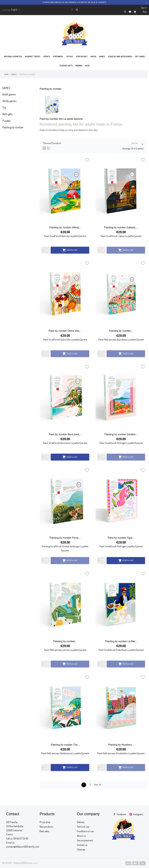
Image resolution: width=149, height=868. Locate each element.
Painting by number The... (65, 745)
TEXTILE (70, 56)
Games (6, 88)
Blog (145, 12)
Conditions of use (85, 831)
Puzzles (6, 121)
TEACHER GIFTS (66, 66)
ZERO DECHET (82, 56)
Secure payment (85, 840)
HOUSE (93, 56)
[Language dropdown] (16, 10)
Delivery (81, 822)
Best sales (44, 831)
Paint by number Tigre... (121, 538)
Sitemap (81, 849)
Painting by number (13, 127)
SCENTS (47, 56)
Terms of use (83, 827)
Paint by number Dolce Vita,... (65, 331)
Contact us (82, 845)
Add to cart (70, 250)
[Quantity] (45, 250)
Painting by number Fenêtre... (121, 434)
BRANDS (79, 66)
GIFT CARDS (140, 56)
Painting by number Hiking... (65, 227)
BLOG (87, 66)
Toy (4, 107)
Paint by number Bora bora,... (65, 434)
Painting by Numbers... (121, 745)
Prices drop (45, 822)
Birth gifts (7, 114)
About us (81, 836)
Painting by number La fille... (121, 641)
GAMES (102, 56)
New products (46, 827)
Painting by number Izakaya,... (121, 227)
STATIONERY (58, 56)
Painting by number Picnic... (65, 538)
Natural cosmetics (13, 56)
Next (98, 785)
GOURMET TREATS (33, 56)
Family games (9, 101)
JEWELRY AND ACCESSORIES (120, 56)
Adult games (9, 94)
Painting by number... (121, 331)
